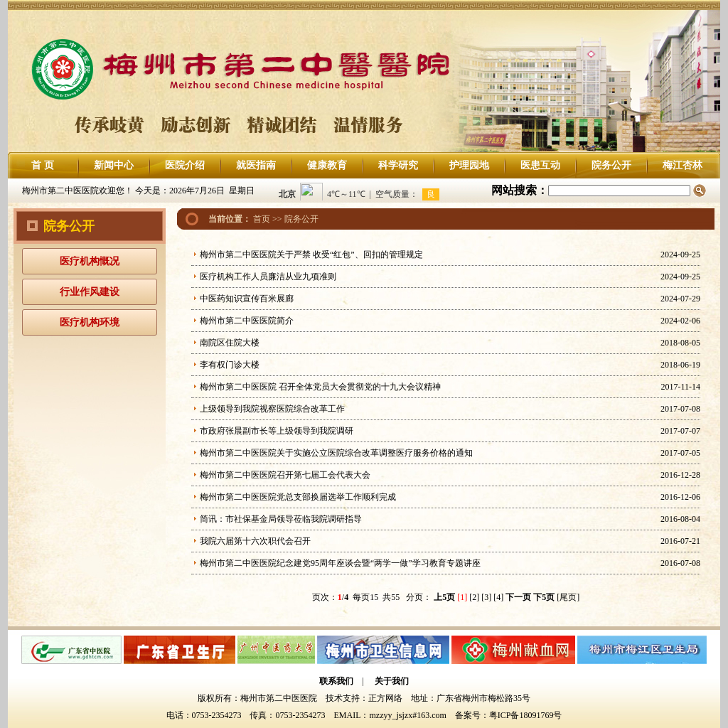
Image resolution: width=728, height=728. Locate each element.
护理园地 (469, 165)
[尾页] (568, 597)
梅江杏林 (682, 165)
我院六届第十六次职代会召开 (255, 541)
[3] (486, 597)
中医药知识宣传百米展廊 (247, 299)
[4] (498, 597)
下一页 (518, 597)
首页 (262, 219)
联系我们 (336, 681)
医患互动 (540, 165)
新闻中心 (114, 165)
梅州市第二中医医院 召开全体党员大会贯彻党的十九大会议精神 (320, 387)
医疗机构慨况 (90, 261)
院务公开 (611, 165)
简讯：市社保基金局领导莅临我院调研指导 (281, 519)
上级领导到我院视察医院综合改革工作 (272, 409)
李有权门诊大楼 (230, 365)
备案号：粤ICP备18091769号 (509, 715)
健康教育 (327, 165)
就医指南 (256, 165)
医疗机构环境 (90, 322)
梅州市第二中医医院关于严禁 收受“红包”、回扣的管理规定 (311, 255)
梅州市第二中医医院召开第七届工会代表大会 (285, 475)
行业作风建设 (90, 292)
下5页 (544, 597)
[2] (474, 597)
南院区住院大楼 (230, 343)
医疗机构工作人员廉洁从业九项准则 (268, 277)
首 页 (43, 165)
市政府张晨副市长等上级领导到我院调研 (277, 431)
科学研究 (398, 165)
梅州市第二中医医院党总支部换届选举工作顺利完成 (298, 497)
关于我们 (392, 681)
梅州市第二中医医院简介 (247, 321)
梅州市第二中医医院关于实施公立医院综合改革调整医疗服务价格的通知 (336, 453)
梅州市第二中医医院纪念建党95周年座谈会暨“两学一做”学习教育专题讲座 (340, 563)
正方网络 (385, 698)
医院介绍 (185, 165)
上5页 (444, 597)
